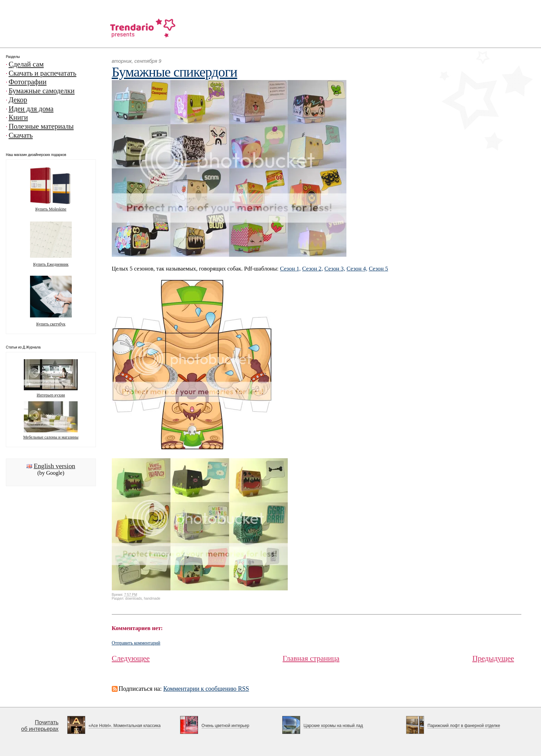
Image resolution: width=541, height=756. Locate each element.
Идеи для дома (31, 109)
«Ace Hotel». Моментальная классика (125, 726)
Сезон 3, (335, 269)
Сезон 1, (290, 269)
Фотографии (28, 82)
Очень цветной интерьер (225, 726)
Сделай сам (26, 64)
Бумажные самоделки (42, 91)
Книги (18, 117)
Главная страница (311, 658)
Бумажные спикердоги (175, 72)
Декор (18, 100)
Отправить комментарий (136, 643)
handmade (152, 598)
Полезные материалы (41, 126)
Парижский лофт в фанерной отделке (464, 726)
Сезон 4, (357, 269)
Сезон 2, (313, 269)
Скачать (21, 135)
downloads (134, 598)
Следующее (131, 658)
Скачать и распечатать (42, 73)
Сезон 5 (378, 269)
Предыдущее (493, 658)
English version (55, 466)
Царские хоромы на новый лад (333, 726)
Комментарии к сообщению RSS (206, 689)
